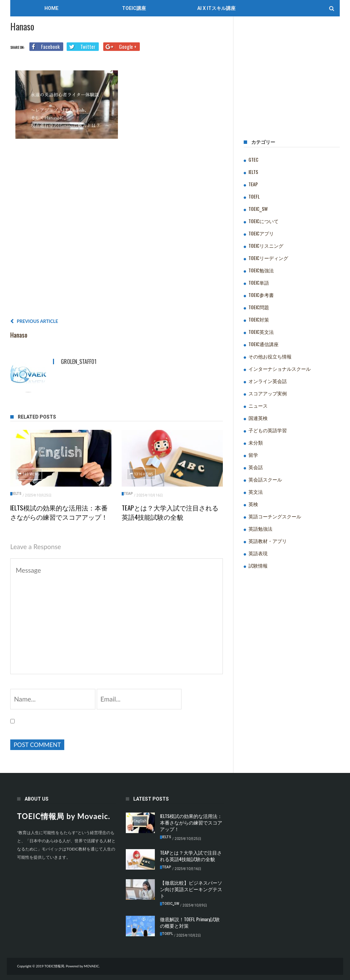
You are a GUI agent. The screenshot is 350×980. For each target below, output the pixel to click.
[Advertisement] (117, 231)
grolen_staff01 (79, 362)
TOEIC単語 (259, 282)
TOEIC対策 (259, 319)
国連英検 (258, 418)
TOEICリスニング (266, 246)
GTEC (253, 159)
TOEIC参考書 (261, 295)
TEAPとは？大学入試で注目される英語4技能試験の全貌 (170, 512)
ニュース (258, 405)
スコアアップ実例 (268, 393)
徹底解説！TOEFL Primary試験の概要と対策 (190, 922)
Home (51, 8)
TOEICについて (264, 221)
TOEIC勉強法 (261, 270)
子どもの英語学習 (268, 430)
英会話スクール (265, 479)
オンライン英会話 (268, 381)
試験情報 (258, 565)
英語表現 (258, 553)
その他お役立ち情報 (270, 356)
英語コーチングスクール (275, 516)
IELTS (17, 494)
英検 (253, 504)
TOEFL (254, 196)
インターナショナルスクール (280, 369)
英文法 (256, 492)
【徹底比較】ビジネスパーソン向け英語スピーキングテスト (191, 889)
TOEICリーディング (268, 258)
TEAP (128, 494)
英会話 (256, 467)
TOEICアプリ (261, 233)
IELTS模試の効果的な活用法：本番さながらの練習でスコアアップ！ (59, 512)
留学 (253, 455)
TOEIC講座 (134, 8)
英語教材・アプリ (268, 541)
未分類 (256, 442)
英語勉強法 (260, 528)
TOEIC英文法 (261, 332)
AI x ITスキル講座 (216, 8)
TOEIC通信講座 (264, 344)
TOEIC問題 (259, 307)
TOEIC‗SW (258, 209)
